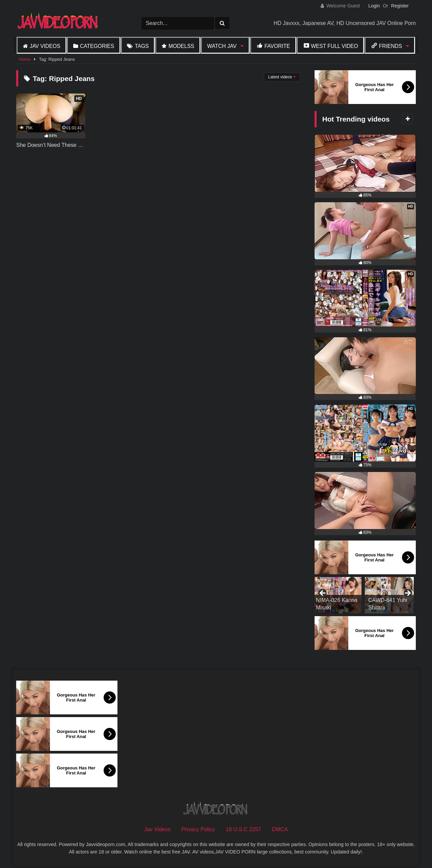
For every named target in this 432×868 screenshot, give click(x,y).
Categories (97, 46)
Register (400, 6)
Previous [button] (323, 594)
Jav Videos (45, 46)
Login (374, 6)
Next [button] (407, 594)
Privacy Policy (198, 829)
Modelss (181, 46)
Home (25, 59)
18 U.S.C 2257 (244, 829)
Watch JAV (222, 46)
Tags (142, 46)
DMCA (280, 829)
